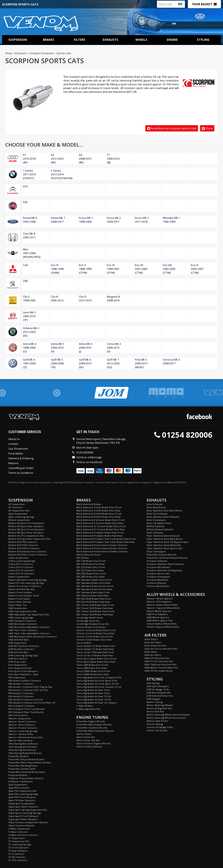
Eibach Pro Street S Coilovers (25, 586)
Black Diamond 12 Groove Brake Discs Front (101, 526)
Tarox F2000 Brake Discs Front (93, 671)
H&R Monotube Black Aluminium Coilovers (33, 636)
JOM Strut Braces (18, 659)
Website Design (17, 482)
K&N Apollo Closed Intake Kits (161, 668)
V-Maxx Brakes (85, 706)
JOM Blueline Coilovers (21, 649)
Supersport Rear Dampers (23, 819)
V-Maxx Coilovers (18, 832)
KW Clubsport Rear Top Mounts (26, 712)
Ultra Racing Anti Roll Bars (23, 747)
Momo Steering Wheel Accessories (166, 718)
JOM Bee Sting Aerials (159, 693)
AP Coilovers (15, 507)
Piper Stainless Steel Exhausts (163, 536)
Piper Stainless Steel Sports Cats (165, 548)
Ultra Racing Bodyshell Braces (25, 753)
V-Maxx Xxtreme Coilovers (23, 835)
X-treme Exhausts (156, 583)
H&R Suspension (18, 608)
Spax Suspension (18, 785)
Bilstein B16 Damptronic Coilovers (27, 551)
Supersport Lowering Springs (25, 813)
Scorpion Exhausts (157, 561)
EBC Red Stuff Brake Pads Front (94, 599)
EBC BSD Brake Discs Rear (91, 577)
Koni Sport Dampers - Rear (23, 674)
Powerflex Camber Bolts (22, 769)
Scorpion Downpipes (158, 577)
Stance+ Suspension (20, 718)
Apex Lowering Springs (21, 517)
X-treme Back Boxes (158, 586)
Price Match (16, 453)
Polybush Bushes (18, 775)
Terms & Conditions (21, 473)
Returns (13, 463)
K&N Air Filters (153, 655)
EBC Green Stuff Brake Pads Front (95, 605)
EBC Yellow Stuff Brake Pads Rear (95, 614)
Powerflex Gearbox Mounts (92, 728)
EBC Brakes (83, 558)
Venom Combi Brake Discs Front (95, 636)
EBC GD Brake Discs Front (91, 567)
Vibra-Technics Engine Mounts (93, 743)
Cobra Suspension (19, 558)
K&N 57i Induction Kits (157, 658)
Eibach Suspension (19, 577)
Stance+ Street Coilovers (22, 722)
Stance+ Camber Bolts (21, 734)
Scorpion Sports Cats (158, 573)
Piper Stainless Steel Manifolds (164, 545)
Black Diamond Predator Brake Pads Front (100, 532)
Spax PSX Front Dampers (22, 797)
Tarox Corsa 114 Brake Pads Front (95, 652)
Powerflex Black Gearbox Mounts (95, 731)
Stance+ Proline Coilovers (23, 728)
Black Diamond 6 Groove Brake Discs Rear (100, 523)
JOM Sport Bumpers (158, 686)
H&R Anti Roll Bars (19, 640)
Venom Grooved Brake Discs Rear (96, 633)
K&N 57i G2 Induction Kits (159, 661)
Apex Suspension (18, 514)
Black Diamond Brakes (89, 504)
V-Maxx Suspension (19, 829)
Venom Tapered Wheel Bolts (163, 627)
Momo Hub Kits (155, 711)
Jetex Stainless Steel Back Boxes (164, 510)
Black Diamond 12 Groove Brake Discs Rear (101, 529)
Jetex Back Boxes (156, 507)
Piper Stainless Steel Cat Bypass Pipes (168, 542)
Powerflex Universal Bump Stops (27, 772)
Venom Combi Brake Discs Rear (94, 640)
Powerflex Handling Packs (23, 766)
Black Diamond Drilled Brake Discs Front (99, 514)
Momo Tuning (155, 702)
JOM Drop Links (17, 662)
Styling (203, 40)
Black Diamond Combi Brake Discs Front (99, 507)
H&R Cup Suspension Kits (23, 611)
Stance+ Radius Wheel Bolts (162, 605)
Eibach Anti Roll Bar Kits (22, 589)
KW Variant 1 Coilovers (21, 684)
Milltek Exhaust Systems (160, 529)
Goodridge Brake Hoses (90, 618)
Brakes (48, 40)
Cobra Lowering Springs (22, 561)
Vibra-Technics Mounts (21, 825)
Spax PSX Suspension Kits (22, 791)
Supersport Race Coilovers (23, 807)
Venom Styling (155, 724)
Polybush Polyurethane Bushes (26, 778)
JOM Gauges (153, 699)
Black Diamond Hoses (88, 555)
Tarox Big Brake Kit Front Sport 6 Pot (97, 681)
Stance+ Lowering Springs (23, 731)
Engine (172, 40)
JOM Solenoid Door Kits (160, 696)
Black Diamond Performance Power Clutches (102, 545)
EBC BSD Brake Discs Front (91, 573)
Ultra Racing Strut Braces (22, 750)
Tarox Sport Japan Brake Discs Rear (96, 662)
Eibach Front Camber (20, 592)
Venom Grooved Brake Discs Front (96, 630)
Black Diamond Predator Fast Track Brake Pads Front (106, 539)
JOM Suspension (17, 643)
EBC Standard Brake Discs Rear (94, 583)
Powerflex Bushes (18, 756)
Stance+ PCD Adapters (159, 602)
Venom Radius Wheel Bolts (162, 624)
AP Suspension (17, 504)
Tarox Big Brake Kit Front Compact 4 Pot (99, 677)
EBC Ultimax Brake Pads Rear (93, 596)
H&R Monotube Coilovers (23, 624)
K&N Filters (151, 652)
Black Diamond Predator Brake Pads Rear (100, 536)
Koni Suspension (18, 665)
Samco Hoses (84, 734)
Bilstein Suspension (19, 520)
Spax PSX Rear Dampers (22, 800)
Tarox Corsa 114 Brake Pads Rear (95, 655)
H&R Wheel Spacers (158, 617)
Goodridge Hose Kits (88, 621)
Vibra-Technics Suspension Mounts (28, 822)
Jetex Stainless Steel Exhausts (163, 517)
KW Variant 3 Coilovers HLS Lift (26, 699)
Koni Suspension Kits (20, 668)
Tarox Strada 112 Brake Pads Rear (95, 649)
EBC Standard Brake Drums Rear (94, 589)
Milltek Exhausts (156, 526)
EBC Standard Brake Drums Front (95, 586)
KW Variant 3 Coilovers (21, 696)
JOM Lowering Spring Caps (23, 655)
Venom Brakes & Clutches (91, 627)
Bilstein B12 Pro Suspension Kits (26, 536)
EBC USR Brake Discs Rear (91, 564)
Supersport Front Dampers (24, 816)
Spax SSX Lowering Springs (23, 794)
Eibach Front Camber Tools (24, 596)
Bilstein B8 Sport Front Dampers (26, 529)
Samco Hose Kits (86, 737)
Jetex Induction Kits (155, 645)
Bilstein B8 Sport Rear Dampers (26, 532)
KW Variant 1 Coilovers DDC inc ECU (28, 690)
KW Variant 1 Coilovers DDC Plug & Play (30, 687)
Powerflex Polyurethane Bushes (26, 759)
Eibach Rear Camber (20, 602)
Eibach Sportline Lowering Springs (28, 580)
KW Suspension (17, 677)
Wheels (141, 40)
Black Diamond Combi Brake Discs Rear (98, 510)
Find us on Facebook (89, 462)
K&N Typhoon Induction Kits (160, 664)
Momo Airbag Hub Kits (159, 708)
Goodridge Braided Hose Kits (93, 624)
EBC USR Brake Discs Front (91, 561)
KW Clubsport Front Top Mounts (26, 709)
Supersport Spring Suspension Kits (28, 810)
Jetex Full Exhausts (157, 514)
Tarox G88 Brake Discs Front (92, 665)
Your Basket (204, 4)
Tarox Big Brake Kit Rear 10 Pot (94, 696)
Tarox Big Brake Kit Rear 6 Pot (93, 693)
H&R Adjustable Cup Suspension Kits (29, 614)
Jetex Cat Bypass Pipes (159, 523)
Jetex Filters (151, 639)
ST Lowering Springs (20, 844)
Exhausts (110, 40)
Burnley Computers (41, 482)
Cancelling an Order (21, 468)
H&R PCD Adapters (157, 614)
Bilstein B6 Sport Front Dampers (26, 523)
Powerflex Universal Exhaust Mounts (167, 558)
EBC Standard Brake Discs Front (94, 580)
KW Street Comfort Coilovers (25, 681)
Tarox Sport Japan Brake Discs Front (96, 659)
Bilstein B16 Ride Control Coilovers (28, 555)
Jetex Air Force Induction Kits (161, 649)
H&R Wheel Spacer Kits (160, 620)
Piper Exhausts (155, 532)
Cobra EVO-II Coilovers (21, 567)
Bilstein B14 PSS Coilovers (23, 542)
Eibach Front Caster (19, 599)
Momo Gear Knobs (157, 721)
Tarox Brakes (84, 643)
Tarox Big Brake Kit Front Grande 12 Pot (99, 687)
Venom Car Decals (157, 730)
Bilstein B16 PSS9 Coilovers (23, 545)
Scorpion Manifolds (157, 580)
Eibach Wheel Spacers (159, 611)
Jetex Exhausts (155, 504)
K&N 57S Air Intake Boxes (159, 671)
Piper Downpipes (156, 551)
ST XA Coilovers (17, 857)
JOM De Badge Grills (158, 689)
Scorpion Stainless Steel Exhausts (165, 564)
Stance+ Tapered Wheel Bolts (163, 608)
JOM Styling (153, 683)
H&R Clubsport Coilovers (22, 621)
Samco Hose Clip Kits (88, 740)
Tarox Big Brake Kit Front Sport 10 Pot (98, 684)
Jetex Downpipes (156, 520)
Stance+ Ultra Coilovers (22, 725)
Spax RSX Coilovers (19, 788)
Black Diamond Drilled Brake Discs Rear (99, 517)
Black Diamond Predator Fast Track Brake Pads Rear (106, 542)
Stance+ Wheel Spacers (160, 598)
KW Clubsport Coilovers (22, 706)
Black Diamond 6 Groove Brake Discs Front (100, 520)
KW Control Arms (18, 715)
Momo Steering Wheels (160, 705)
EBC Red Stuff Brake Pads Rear (93, 602)
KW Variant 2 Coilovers (21, 693)
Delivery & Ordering (21, 458)
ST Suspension (17, 838)
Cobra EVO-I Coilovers (21, 564)
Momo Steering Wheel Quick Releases (168, 715)
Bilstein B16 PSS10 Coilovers (24, 548)
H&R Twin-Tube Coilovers (23, 630)
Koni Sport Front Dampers (23, 671)
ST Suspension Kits (19, 841)
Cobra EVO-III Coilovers (21, 570)
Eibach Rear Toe (18, 605)
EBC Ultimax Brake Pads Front (93, 592)
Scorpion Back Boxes (158, 567)
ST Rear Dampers (18, 851)
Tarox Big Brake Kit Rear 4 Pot (93, 690)
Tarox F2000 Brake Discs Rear (93, 674)
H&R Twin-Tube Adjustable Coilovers (29, 633)
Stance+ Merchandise (21, 740)
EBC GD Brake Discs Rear (90, 570)
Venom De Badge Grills (160, 727)
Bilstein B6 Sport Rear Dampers (26, 526)
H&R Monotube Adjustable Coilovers (29, 627)
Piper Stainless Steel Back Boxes (165, 539)
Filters (80, 40)
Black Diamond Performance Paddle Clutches (102, 551)
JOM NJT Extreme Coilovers (24, 646)
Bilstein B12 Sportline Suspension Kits (29, 539)
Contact (13, 444)
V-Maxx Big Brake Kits (88, 709)
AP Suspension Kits (19, 510)
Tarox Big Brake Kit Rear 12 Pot (94, 699)
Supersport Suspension (21, 803)
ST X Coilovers (16, 854)
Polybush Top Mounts (21, 781)
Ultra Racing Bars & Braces (23, 744)
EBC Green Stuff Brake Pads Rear (95, 608)
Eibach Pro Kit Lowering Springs (26, 583)
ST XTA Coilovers (18, 860)
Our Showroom (18, 449)
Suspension (18, 40)
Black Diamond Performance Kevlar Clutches (102, 548)
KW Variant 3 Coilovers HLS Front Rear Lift (32, 703)
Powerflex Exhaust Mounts (161, 555)
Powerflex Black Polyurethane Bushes (30, 762)
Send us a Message (89, 457)
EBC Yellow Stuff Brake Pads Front (95, 611)
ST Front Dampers (19, 848)
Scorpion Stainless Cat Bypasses (164, 570)
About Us (14, 439)
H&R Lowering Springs (21, 618)
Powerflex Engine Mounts (91, 721)
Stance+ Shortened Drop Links (26, 737)
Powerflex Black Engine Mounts (94, 724)
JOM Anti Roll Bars (18, 652)
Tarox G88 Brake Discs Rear (92, 668)
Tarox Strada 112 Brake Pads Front (96, 646)
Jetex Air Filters (153, 642)
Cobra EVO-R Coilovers (21, 573)
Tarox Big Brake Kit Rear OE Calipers (97, 703)
